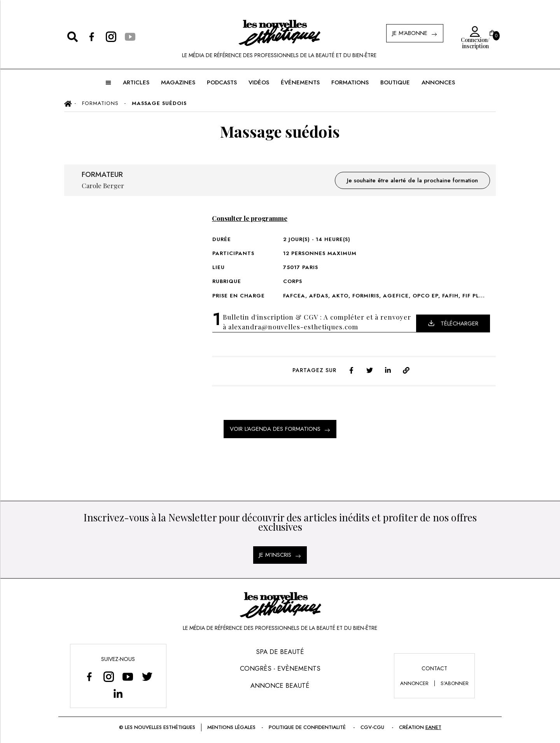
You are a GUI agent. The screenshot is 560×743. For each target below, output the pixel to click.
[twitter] (370, 370)
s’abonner (455, 683)
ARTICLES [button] (136, 82)
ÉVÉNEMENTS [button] (300, 82)
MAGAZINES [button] (178, 82)
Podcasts (222, 82)
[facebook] (351, 370)
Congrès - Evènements (280, 668)
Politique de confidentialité (308, 727)
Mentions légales (231, 727)
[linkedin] (388, 370)
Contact (434, 668)
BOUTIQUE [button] (395, 82)
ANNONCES (438, 82)
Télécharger (453, 323)
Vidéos (259, 82)
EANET (433, 727)
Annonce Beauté (280, 685)
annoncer (414, 683)
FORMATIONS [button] (350, 82)
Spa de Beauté (280, 652)
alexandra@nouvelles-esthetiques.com (293, 327)
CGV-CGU (373, 727)
